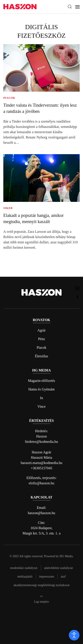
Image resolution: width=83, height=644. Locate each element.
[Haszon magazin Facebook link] (77, 297)
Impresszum (47, 577)
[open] (74, 635)
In (41, 398)
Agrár (41, 330)
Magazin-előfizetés (41, 381)
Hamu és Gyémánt (41, 389)
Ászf (63, 577)
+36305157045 (41, 468)
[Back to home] (20, 7)
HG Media (66, 556)
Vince (41, 406)
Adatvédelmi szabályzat (58, 568)
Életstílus (42, 356)
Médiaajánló (25, 577)
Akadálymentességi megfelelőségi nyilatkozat (41, 585)
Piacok (42, 348)
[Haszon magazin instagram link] (77, 288)
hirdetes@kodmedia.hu (41, 442)
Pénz (41, 339)
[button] (70, 7)
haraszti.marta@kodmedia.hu (42, 463)
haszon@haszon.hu (42, 513)
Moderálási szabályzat (24, 568)
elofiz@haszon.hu (42, 483)
